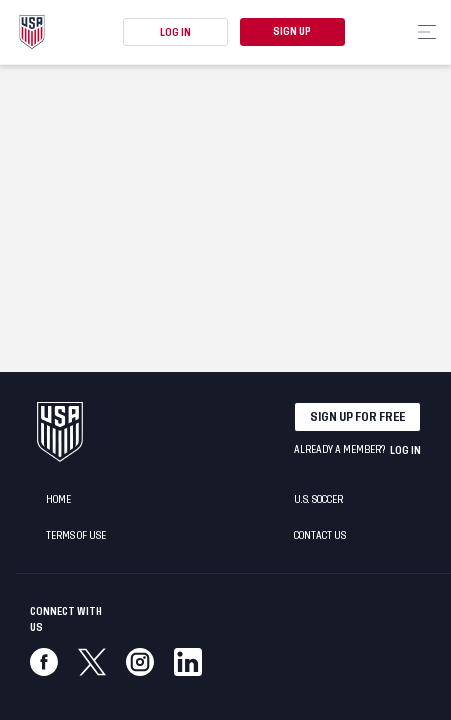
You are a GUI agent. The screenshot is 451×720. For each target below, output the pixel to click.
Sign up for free (357, 417)
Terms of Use (76, 536)
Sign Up (292, 32)
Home (58, 500)
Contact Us (320, 536)
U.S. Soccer (318, 500)
